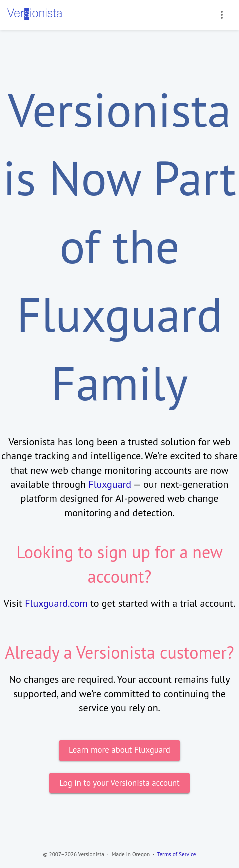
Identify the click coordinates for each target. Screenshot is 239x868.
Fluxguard (110, 484)
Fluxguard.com (56, 603)
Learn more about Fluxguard (119, 750)
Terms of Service (177, 854)
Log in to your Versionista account (119, 783)
